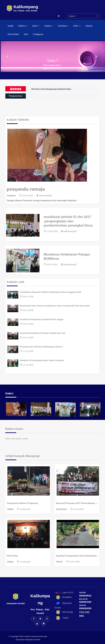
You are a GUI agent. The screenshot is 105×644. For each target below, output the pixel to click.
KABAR (49, 26)
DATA (36, 26)
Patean (62, 618)
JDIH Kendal (64, 612)
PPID (77, 26)
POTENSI (63, 26)
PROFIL (23, 26)
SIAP (26, 34)
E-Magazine (38, 34)
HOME (11, 26)
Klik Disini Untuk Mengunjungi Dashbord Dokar (51, 89)
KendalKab (63, 597)
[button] (8, 56)
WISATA (89, 26)
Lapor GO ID (64, 593)
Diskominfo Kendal (63, 605)
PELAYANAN (13, 34)
